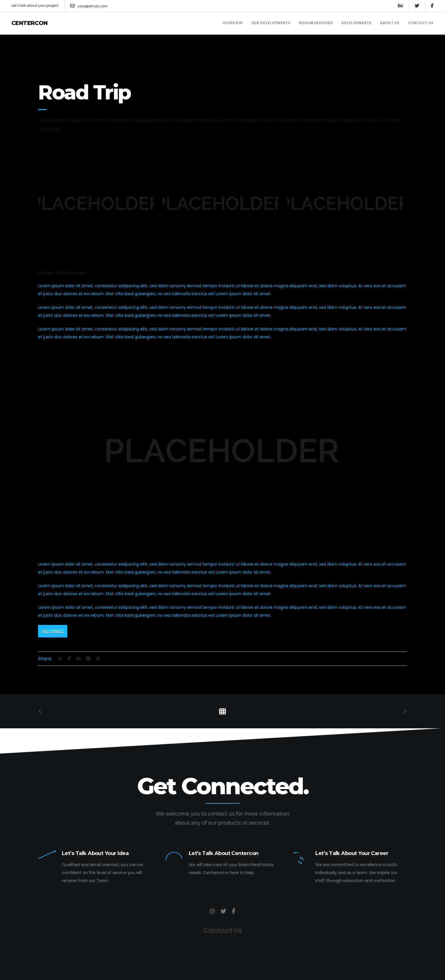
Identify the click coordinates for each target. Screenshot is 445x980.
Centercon (30, 23)
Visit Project (53, 631)
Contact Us (223, 930)
